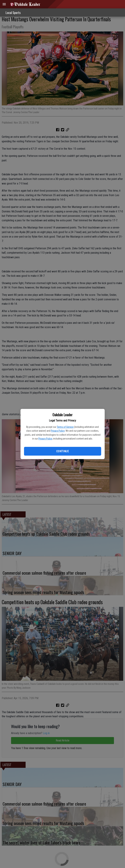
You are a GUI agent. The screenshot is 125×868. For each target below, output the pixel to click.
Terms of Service (65, 427)
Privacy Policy (58, 431)
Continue (62, 451)
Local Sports (13, 13)
